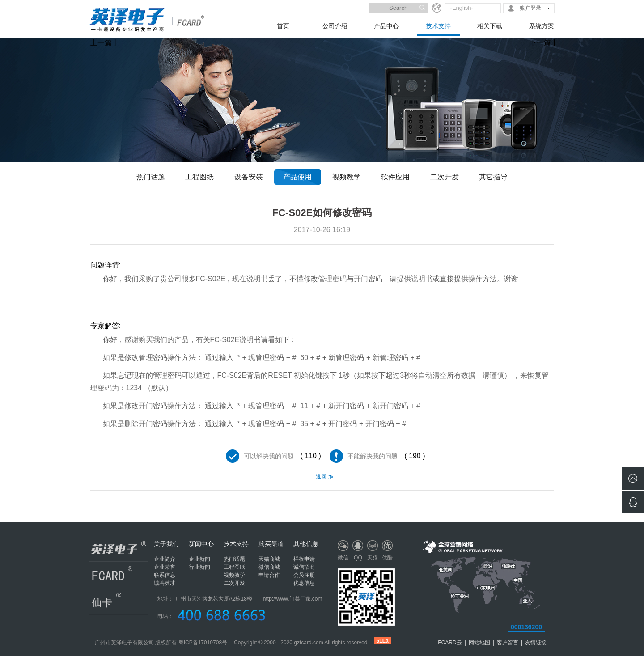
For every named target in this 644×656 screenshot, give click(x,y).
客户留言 (508, 643)
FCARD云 (450, 643)
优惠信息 (304, 583)
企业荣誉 (165, 567)
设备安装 (249, 177)
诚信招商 (304, 567)
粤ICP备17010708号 (203, 643)
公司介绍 (335, 26)
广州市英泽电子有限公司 (124, 643)
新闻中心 (201, 544)
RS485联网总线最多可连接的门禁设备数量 (542, 502)
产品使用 (297, 177)
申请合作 (269, 575)
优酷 (387, 558)
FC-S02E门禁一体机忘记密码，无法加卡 (103, 502)
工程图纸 (199, 177)
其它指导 (493, 177)
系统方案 (542, 26)
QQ (358, 558)
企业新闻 (199, 559)
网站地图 (479, 643)
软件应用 (395, 177)
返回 (321, 477)
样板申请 (304, 559)
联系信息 (165, 575)
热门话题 (151, 177)
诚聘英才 (165, 583)
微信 (343, 558)
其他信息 (306, 544)
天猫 (373, 558)
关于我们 (166, 544)
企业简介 (165, 559)
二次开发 (445, 177)
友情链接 (536, 643)
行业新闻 (199, 567)
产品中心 (386, 26)
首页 (283, 26)
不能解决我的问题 (373, 456)
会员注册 (304, 575)
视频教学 (347, 177)
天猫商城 (269, 559)
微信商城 (269, 567)
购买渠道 (271, 544)
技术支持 (438, 26)
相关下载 (490, 26)
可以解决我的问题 (269, 456)
